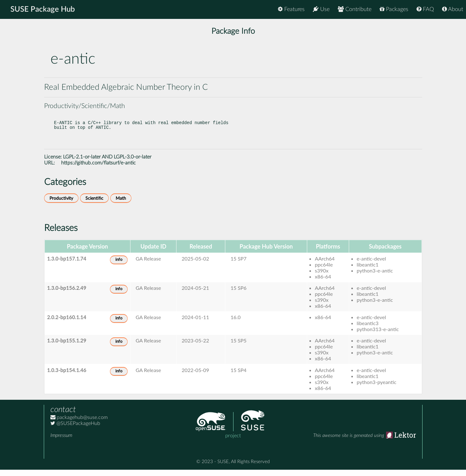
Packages (394, 9)
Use (321, 9)
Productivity (61, 205)
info (119, 266)
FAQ (425, 9)
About (453, 9)
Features (291, 9)
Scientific (94, 205)
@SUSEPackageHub (75, 430)
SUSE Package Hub (43, 9)
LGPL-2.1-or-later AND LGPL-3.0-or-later (107, 163)
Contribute (355, 9)
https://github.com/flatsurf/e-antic (98, 169)
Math (121, 205)
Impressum (61, 442)
